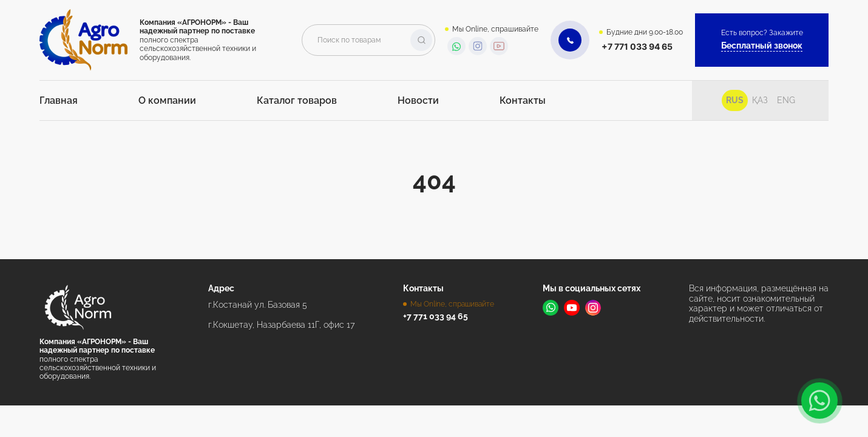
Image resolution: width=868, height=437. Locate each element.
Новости (418, 100)
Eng (786, 100)
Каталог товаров (297, 100)
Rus (735, 100)
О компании (167, 100)
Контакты (523, 100)
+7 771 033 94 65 (637, 46)
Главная (59, 100)
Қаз (760, 100)
